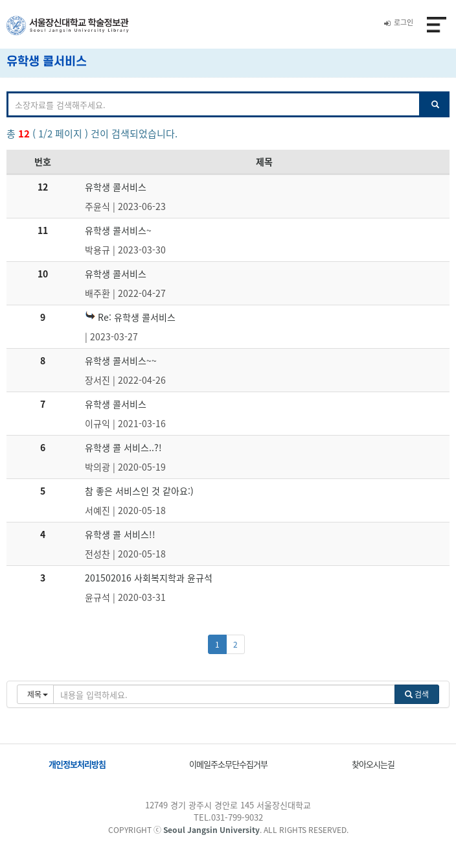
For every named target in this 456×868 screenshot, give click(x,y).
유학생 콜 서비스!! (120, 534)
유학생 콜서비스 (116, 187)
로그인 (399, 22)
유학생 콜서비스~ (118, 230)
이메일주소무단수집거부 (228, 764)
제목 (264, 161)
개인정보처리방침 (77, 764)
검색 (417, 694)
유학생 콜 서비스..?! (123, 447)
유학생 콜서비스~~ (121, 360)
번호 (43, 161)
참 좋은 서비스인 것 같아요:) (139, 491)
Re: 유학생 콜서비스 (130, 317)
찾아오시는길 (373, 764)
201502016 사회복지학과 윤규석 (149, 578)
